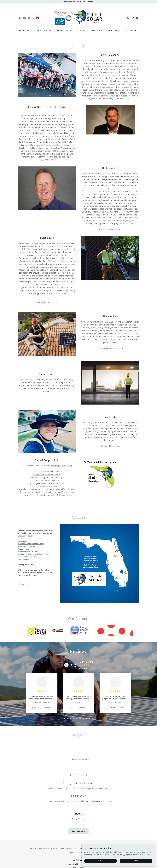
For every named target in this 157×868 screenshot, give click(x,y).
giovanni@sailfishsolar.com (110, 348)
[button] (137, 18)
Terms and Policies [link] (94, 835)
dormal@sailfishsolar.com (63, 489)
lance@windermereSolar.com (47, 474)
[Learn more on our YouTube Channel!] (78, 2)
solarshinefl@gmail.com (110, 446)
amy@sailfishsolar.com (59, 495)
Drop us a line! (78, 818)
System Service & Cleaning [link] (38, 835)
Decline (122, 860)
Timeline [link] (59, 31)
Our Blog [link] (107, 835)
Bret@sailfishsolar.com (110, 229)
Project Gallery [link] (114, 31)
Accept (143, 860)
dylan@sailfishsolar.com (47, 302)
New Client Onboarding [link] (79, 839)
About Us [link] (70, 31)
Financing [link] (81, 31)
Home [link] (21, 31)
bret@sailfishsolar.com (61, 466)
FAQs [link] (126, 31)
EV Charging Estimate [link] (121, 835)
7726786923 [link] (78, 793)
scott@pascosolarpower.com (47, 480)
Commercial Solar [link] (96, 31)
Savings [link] (30, 31)
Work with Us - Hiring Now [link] (62, 835)
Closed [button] (80, 806)
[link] (20, 18)
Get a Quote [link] (79, 835)
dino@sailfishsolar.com (47, 486)
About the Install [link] (44, 31)
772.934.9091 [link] (78, 855)
